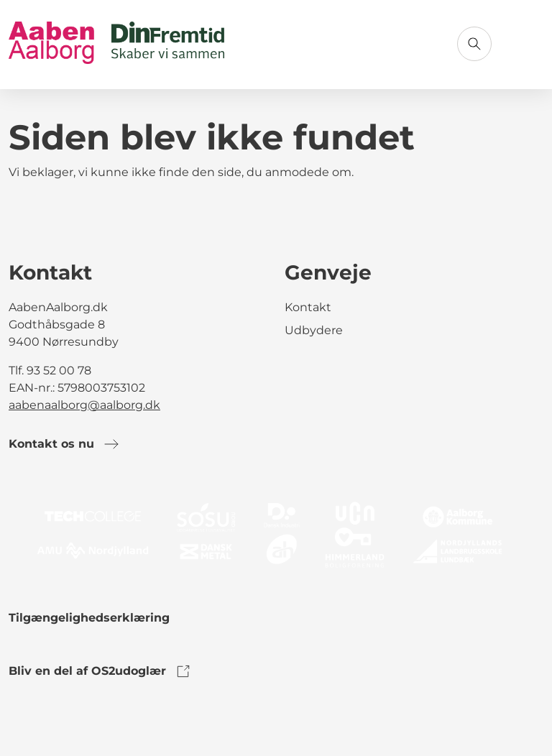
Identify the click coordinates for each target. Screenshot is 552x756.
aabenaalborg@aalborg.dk (84, 405)
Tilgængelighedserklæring (89, 618)
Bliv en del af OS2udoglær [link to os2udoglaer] (100, 671)
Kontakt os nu (64, 444)
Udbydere (314, 330)
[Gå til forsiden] (116, 44)
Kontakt (308, 307)
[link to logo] (276, 534)
